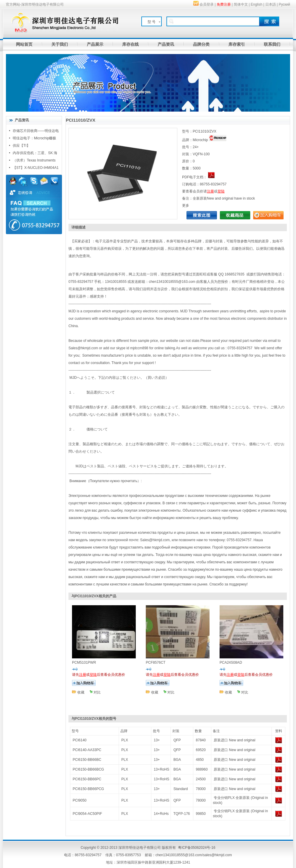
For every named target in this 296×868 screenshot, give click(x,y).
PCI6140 (80, 740)
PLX (125, 740)
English (257, 4)
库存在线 (130, 44)
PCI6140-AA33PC (87, 750)
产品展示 (95, 44)
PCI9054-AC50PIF (87, 814)
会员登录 (207, 4)
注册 (210, 191)
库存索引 (237, 44)
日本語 (271, 4)
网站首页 (24, 44)
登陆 (221, 191)
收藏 (81, 692)
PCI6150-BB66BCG (88, 769)
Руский (284, 4)
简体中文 (241, 4)
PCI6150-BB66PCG (88, 789)
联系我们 (272, 44)
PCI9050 (80, 800)
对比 (97, 692)
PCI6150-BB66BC (87, 760)
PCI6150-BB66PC (87, 779)
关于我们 (60, 44)
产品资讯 (166, 44)
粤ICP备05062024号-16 (197, 848)
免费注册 (224, 4)
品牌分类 (201, 44)
